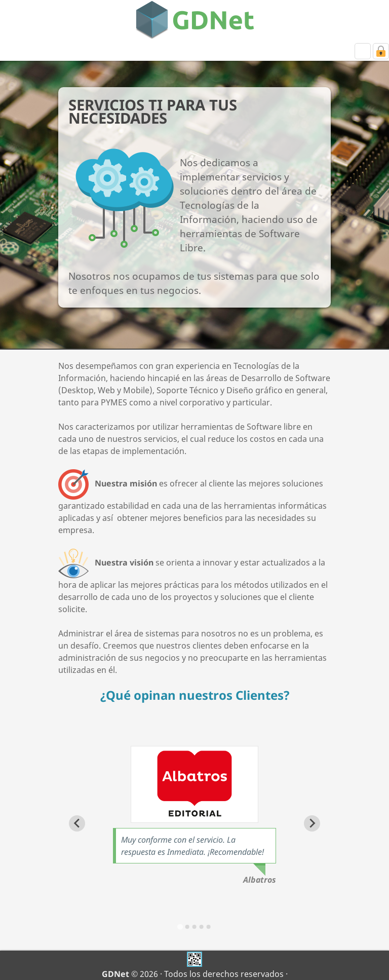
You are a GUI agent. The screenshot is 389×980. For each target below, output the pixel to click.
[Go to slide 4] (202, 927)
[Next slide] (312, 823)
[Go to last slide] (77, 823)
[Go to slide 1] (180, 927)
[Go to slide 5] (209, 927)
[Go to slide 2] (187, 927)
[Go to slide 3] (194, 927)
